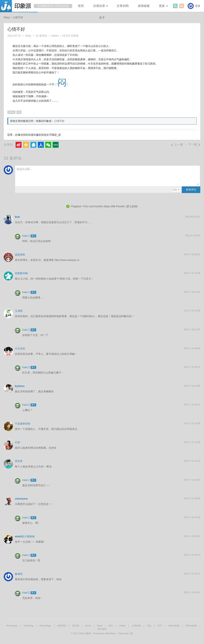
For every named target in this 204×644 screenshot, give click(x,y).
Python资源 (191, 626)
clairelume (21, 499)
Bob (17, 217)
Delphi (122, 626)
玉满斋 (19, 311)
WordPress (111, 633)
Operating (28, 626)
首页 (81, 6)
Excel (88, 626)
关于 (102, 18)
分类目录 (99, 6)
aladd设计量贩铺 (25, 536)
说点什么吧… (24, 169)
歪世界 (19, 461)
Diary (28, 36)
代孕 (17, 442)
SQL (149, 626)
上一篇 (177, 144)
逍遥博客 (20, 255)
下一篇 (194, 144)
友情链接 (144, 6)
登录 (198, 6)
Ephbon (20, 386)
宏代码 (76, 626)
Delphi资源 (174, 626)
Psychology (45, 626)
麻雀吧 (19, 574)
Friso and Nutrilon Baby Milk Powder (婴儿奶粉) (110, 206)
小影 (131, 633)
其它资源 (102, 629)
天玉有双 (20, 349)
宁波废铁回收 (23, 424)
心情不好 (59, 121)
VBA (111, 626)
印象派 (88, 633)
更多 (162, 6)
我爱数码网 (21, 273)
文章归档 (123, 6)
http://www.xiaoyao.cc (67, 260)
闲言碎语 (62, 626)
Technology (12, 626)
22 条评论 (41, 36)
